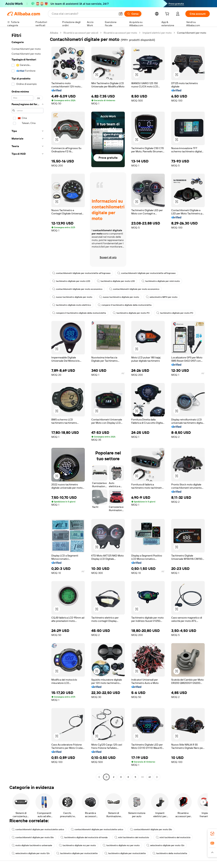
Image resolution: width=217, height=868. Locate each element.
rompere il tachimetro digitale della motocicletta (125, 305)
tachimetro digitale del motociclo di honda (84, 837)
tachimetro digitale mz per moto (77, 845)
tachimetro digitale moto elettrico (72, 305)
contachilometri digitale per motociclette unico (38, 829)
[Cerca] (133, 14)
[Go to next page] (157, 777)
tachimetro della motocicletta (170, 853)
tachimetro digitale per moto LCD (71, 281)
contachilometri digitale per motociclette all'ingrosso (81, 273)
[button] (121, 14)
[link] (212, 834)
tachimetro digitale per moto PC (131, 313)
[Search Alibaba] (84, 14)
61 (150, 777)
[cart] (168, 14)
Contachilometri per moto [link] (192, 33)
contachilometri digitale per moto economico (77, 289)
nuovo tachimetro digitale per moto (72, 297)
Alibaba (54, 33)
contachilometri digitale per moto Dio (151, 829)
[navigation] (27, 405)
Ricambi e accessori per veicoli (81, 33)
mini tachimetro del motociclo (132, 837)
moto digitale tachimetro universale (32, 845)
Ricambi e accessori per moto (120, 33)
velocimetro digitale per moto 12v (165, 845)
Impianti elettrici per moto (157, 33)
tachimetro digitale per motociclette (77, 853)
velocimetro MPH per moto (162, 297)
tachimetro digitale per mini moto (161, 281)
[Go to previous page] (99, 777)
